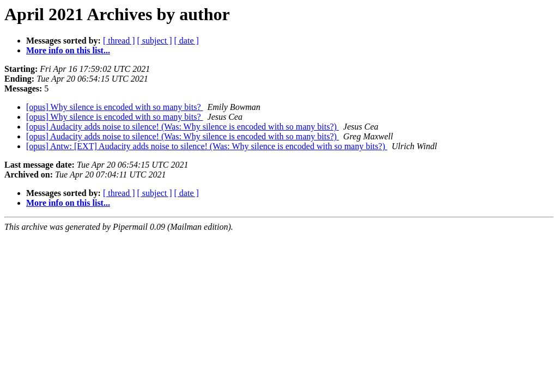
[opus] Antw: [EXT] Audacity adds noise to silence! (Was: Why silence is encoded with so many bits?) (207, 146)
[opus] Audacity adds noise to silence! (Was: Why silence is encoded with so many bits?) (183, 127)
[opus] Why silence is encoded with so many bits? (115, 107)
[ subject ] (155, 41)
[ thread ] (119, 41)
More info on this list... (68, 50)
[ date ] (187, 41)
